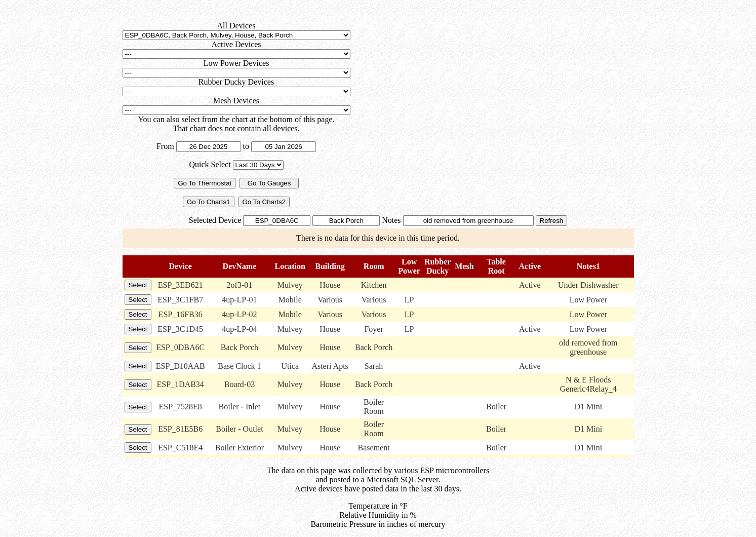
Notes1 (588, 266)
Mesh (464, 266)
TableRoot (496, 266)
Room (374, 266)
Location (290, 266)
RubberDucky (437, 266)
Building (330, 266)
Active (530, 266)
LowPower (409, 266)
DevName (240, 266)
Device (181, 266)
